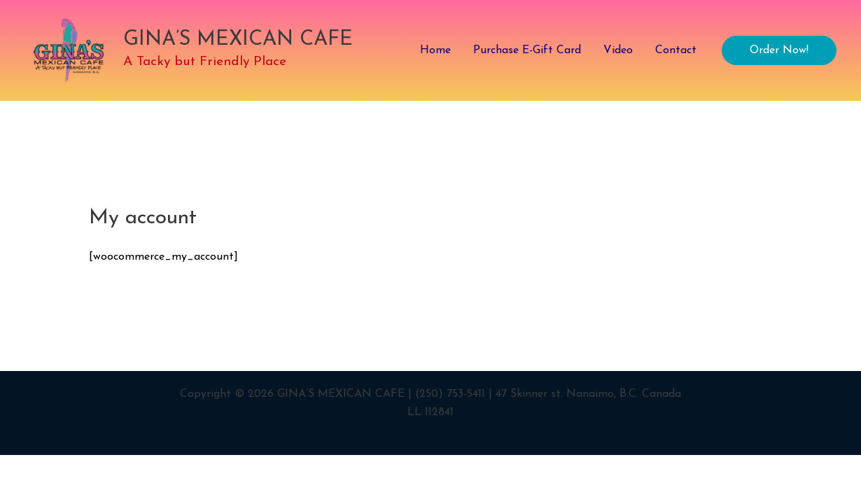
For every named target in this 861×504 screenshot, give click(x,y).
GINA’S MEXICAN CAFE (238, 40)
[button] (779, 50)
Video (618, 50)
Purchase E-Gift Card (527, 50)
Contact (676, 50)
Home (435, 50)
